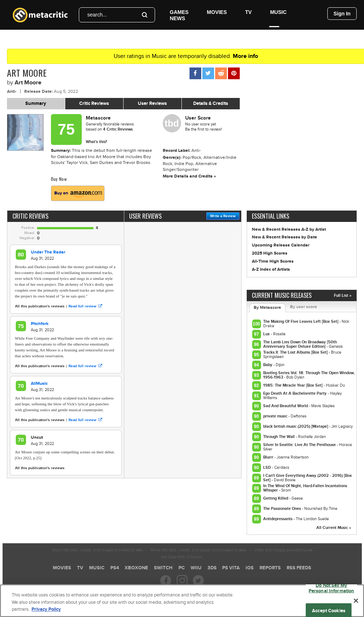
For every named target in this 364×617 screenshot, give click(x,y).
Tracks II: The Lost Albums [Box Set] (296, 352)
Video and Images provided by (283, 550)
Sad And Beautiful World (286, 406)
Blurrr (269, 457)
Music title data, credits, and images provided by (97, 550)
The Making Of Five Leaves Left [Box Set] (301, 322)
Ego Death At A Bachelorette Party (295, 393)
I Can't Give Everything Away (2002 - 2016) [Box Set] (308, 478)
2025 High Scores (270, 253)
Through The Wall (280, 437)
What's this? (96, 142)
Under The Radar (48, 252)
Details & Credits (211, 103)
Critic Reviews (94, 103)
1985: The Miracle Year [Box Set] (293, 385)
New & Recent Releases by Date (284, 237)
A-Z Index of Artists (271, 269)
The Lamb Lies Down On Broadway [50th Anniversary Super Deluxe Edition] (300, 344)
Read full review (85, 306)
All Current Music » (334, 528)
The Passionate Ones (283, 509)
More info (245, 56)
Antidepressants (278, 519)
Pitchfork (40, 324)
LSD (268, 468)
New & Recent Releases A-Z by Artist (289, 229)
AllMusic (39, 384)
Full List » (343, 295)
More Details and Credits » (189, 176)
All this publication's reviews (40, 306)
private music (276, 416)
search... (97, 15)
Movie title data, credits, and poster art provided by (198, 550)
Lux (267, 334)
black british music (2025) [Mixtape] (296, 426)
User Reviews (152, 103)
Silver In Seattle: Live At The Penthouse (300, 445)
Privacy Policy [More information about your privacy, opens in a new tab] (46, 612)
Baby (268, 365)
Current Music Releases (282, 295)
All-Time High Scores (273, 261)
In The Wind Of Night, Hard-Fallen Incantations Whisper (305, 488)
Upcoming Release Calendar (281, 245)
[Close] (356, 603)
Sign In (342, 14)
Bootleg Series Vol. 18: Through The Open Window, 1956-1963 (309, 375)
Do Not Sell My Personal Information (332, 590)
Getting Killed (276, 498)
